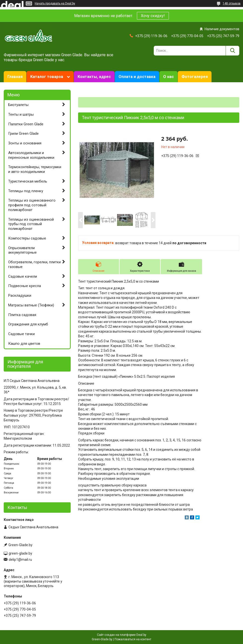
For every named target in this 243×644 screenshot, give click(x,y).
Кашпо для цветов (24, 344)
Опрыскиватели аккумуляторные (22, 250)
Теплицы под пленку (26, 191)
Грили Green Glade (23, 134)
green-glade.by (20, 553)
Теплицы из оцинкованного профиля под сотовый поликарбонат (32, 205)
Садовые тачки (21, 334)
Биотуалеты (18, 105)
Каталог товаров (47, 77)
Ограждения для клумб (28, 324)
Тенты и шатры (21, 114)
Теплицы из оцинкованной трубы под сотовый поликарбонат (31, 224)
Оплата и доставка (137, 77)
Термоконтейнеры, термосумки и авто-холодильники (35, 169)
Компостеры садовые (27, 238)
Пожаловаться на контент (133, 639)
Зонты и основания (25, 143)
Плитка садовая (22, 315)
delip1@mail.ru (20, 560)
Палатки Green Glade (26, 124)
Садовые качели (23, 276)
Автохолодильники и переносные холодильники (31, 155)
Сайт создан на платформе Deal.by (122, 635)
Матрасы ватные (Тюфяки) (31, 305)
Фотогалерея (195, 77)
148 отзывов (232, 3)
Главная (15, 77)
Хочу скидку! (153, 16)
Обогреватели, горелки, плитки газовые (34, 264)
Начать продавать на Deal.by (55, 3)
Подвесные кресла (25, 286)
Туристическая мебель (28, 181)
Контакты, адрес (94, 77)
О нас (168, 77)
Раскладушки (20, 295)
